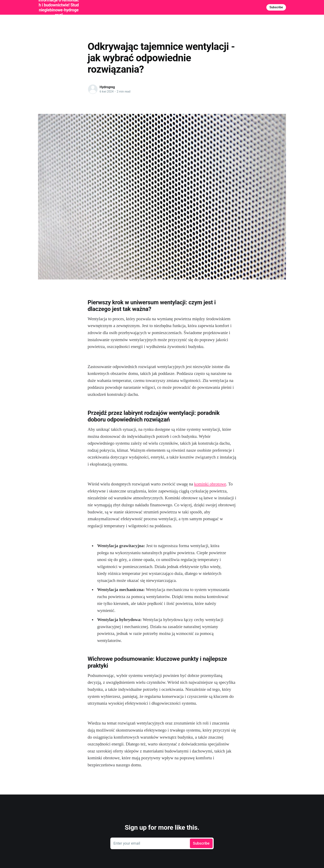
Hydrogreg (107, 87)
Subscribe (276, 7)
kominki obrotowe (210, 484)
